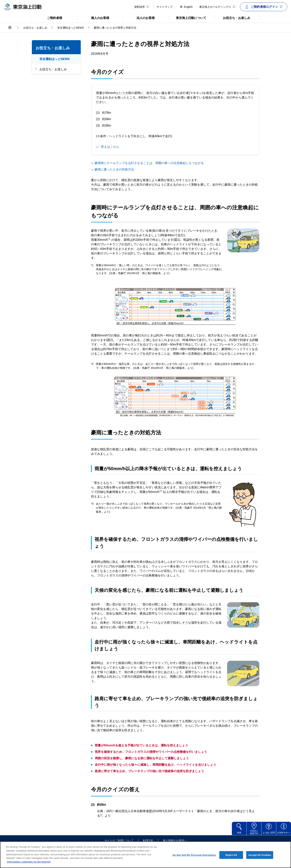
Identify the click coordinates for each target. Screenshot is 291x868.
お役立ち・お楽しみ (232, 18)
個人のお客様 (93, 18)
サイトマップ (165, 7)
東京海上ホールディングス (217, 7)
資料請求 (142, 7)
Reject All (231, 859)
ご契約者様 (47, 18)
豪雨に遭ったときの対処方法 (114, 169)
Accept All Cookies (260, 859)
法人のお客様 (139, 18)
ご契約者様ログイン (263, 7)
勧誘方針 (148, 841)
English (186, 7)
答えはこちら (110, 147)
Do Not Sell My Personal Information (194, 859)
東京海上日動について (187, 18)
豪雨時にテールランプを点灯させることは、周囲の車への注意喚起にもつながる (149, 163)
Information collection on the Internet (29, 866)
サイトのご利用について (119, 841)
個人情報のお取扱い (175, 841)
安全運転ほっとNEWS (71, 28)
